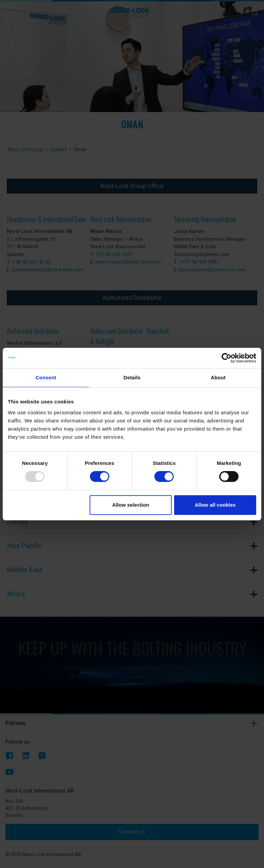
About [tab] (218, 377)
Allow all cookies (215, 505)
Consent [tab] (46, 377)
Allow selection (131, 505)
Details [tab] (132, 377)
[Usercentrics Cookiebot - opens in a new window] (227, 358)
